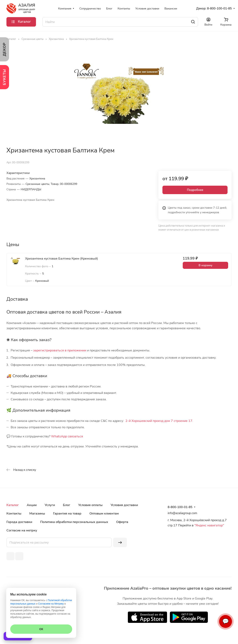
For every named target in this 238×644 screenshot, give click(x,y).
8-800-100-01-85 (219, 8)
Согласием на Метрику (51, 604)
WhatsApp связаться (67, 436)
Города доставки (19, 522)
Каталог (13, 505)
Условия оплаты (90, 505)
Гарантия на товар (67, 514)
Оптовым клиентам (104, 514)
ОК (41, 629)
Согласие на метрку (22, 530)
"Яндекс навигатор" (209, 525)
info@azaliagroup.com (182, 513)
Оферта (122, 522)
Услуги (50, 505)
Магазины (37, 514)
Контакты (14, 514)
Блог (67, 505)
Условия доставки (124, 505)
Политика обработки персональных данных (74, 522)
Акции (32, 505)
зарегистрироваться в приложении (60, 350)
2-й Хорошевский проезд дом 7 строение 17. (159, 421)
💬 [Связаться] (226, 621)
